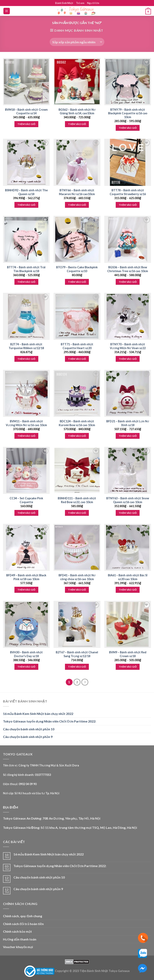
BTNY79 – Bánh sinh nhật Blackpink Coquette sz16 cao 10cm (128, 113)
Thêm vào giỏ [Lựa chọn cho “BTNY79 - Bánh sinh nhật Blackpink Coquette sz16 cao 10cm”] (128, 128)
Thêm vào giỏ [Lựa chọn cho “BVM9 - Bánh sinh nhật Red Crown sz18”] (128, 667)
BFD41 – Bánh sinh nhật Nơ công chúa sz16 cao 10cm (77, 577)
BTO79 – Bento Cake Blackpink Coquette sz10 (77, 269)
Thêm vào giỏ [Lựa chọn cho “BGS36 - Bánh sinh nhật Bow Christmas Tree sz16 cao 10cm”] (128, 282)
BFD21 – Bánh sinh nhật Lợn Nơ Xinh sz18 (128, 423)
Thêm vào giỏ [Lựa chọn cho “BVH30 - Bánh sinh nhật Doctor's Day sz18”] (26, 667)
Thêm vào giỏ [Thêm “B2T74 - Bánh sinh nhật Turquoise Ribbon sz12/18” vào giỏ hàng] (26, 359)
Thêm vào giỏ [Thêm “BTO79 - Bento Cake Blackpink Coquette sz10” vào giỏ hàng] (77, 282)
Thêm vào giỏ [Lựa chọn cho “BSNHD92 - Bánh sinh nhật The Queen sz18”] (26, 205)
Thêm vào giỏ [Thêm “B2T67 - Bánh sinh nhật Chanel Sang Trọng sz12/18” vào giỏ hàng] (77, 667)
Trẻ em (80, 3)
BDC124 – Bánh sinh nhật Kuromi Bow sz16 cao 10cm (77, 423)
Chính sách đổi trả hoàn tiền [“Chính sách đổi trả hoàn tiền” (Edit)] (23, 924)
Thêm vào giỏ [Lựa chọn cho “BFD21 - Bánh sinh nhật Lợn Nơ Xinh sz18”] (128, 436)
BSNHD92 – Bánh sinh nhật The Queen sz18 (26, 192)
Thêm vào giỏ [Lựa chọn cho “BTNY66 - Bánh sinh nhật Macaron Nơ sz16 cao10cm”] (77, 205)
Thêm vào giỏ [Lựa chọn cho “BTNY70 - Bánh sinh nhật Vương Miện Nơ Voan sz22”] (128, 359)
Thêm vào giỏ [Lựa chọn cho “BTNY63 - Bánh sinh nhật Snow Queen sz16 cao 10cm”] (128, 513)
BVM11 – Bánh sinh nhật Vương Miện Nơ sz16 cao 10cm (26, 423)
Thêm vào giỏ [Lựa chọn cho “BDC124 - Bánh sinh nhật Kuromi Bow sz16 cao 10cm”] (77, 436)
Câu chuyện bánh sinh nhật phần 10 (29, 729)
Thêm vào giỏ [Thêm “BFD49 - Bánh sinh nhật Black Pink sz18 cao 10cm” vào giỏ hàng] (26, 590)
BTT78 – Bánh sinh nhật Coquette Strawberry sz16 (128, 192)
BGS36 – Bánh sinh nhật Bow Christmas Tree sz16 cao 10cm (128, 269)
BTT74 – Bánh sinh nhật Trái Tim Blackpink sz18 (26, 269)
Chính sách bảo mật (17, 931)
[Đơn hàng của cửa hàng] (77, 42)
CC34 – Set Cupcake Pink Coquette (26, 500)
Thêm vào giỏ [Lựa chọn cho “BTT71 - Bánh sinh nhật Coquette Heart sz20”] (77, 359)
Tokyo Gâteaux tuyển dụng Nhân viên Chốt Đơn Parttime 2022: (50, 721)
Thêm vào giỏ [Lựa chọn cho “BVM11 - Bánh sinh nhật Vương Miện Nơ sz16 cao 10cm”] (26, 436)
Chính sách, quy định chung (23, 916)
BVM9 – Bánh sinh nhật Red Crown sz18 (128, 654)
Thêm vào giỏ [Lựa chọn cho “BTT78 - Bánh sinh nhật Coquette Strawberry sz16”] (128, 205)
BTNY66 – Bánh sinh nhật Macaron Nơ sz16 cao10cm (77, 192)
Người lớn (93, 3)
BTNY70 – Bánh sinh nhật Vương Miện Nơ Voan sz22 (128, 346)
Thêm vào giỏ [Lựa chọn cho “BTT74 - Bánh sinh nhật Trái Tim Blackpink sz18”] (26, 282)
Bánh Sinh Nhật (64, 3)
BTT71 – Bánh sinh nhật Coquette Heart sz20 (77, 346)
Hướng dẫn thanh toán (20, 939)
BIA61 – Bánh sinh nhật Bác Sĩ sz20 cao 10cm (128, 577)
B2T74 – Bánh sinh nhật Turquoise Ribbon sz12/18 (26, 346)
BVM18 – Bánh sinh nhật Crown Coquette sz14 (26, 111)
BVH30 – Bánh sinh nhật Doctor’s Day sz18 (26, 654)
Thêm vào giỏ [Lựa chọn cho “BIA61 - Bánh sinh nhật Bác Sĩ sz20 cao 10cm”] (128, 590)
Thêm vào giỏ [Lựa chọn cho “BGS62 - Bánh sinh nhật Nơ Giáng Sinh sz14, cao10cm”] (77, 124)
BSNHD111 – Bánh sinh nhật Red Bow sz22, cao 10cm (77, 500)
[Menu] (7, 11)
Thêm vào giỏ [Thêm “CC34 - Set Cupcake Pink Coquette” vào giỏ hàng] (26, 513)
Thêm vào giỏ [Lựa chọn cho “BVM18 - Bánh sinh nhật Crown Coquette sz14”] (26, 124)
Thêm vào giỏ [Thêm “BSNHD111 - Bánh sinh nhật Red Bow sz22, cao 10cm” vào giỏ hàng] (77, 513)
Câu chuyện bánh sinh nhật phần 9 (28, 737)
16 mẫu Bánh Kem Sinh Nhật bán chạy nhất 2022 (38, 714)
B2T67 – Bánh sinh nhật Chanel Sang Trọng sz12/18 (77, 654)
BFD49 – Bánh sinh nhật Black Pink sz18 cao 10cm (26, 577)
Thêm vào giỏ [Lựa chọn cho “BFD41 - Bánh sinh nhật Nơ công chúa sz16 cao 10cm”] (77, 590)
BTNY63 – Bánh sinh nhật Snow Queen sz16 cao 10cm (128, 500)
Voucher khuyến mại (18, 947)
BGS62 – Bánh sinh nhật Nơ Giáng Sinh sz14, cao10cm (77, 111)
